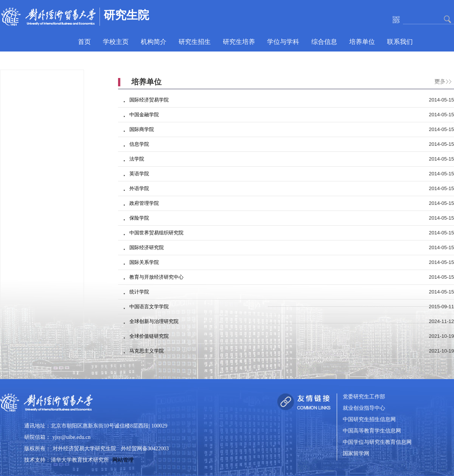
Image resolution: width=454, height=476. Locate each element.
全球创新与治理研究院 (154, 321)
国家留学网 (356, 454)
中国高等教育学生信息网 (372, 431)
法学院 (137, 159)
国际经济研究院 (147, 247)
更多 (441, 80)
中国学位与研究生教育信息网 (377, 442)
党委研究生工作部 (364, 397)
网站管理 (123, 460)
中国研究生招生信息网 (369, 420)
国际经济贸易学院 (149, 100)
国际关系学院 (144, 262)
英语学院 (139, 174)
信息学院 (139, 144)
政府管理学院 (144, 203)
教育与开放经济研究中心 (156, 277)
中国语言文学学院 (149, 307)
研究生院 (126, 15)
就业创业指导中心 (364, 408)
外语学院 (139, 188)
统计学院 (139, 292)
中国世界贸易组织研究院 (156, 233)
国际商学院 (142, 129)
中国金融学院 (144, 115)
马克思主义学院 (147, 351)
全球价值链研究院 (149, 336)
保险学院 (139, 218)
